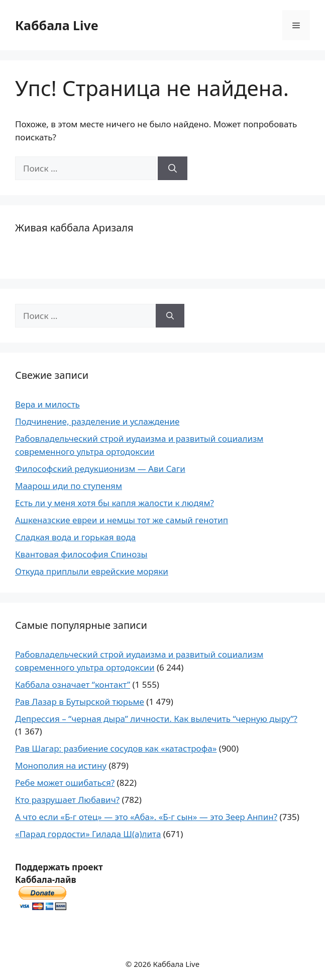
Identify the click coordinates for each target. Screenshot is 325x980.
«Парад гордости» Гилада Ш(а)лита (88, 834)
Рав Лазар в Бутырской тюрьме (80, 702)
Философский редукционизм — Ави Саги (100, 469)
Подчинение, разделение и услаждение (97, 421)
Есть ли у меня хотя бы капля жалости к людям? (115, 503)
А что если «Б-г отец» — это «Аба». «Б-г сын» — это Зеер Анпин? (146, 817)
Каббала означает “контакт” (73, 684)
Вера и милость (47, 404)
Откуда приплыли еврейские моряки (92, 571)
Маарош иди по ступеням (69, 486)
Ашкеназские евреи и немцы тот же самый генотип (122, 520)
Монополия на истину (61, 765)
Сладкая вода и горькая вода (75, 537)
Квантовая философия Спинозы (81, 554)
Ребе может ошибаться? (65, 783)
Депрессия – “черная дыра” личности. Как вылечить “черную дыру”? (156, 719)
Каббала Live (57, 25)
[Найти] (173, 169)
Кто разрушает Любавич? (67, 800)
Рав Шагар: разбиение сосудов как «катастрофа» (116, 748)
